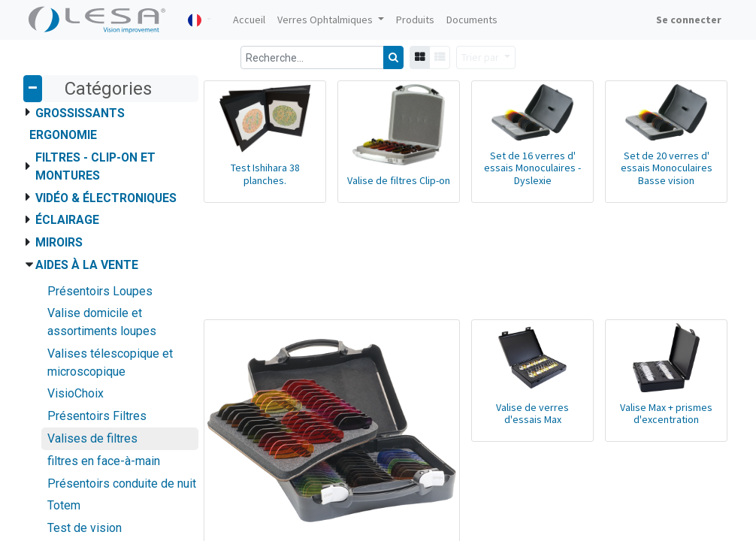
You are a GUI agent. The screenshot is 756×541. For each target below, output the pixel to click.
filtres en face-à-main (104, 461)
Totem (64, 505)
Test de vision (85, 528)
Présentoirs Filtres (97, 416)
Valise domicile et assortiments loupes (102, 322)
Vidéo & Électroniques (106, 198)
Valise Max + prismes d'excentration (666, 414)
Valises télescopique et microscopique (110, 363)
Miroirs (59, 242)
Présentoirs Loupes (100, 291)
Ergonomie (63, 135)
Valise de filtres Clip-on (399, 180)
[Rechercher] (393, 57)
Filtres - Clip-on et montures (95, 166)
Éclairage (67, 220)
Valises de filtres (92, 438)
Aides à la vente (87, 265)
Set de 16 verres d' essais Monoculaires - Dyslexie (532, 168)
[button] (486, 57)
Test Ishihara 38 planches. (265, 174)
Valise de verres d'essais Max (532, 414)
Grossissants (80, 113)
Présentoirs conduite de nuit (122, 484)
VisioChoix (76, 393)
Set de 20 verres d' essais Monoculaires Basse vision (667, 168)
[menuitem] (249, 20)
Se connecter (689, 20)
